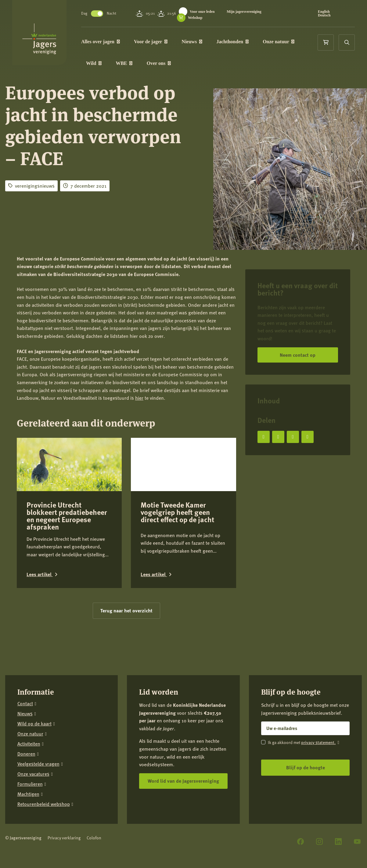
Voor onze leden (204, 12)
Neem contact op (298, 355)
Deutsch (324, 15)
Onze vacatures (33, 730)
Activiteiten (29, 699)
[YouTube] (357, 797)
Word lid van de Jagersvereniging (183, 736)
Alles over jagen (103, 42)
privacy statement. (318, 698)
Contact (25, 659)
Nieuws (194, 42)
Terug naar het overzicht (126, 566)
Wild (96, 64)
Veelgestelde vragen (38, 719)
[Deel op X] (278, 437)
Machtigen (28, 750)
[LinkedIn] (338, 797)
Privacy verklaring (64, 793)
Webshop (197, 18)
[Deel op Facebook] (264, 437)
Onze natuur (281, 42)
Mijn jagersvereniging (246, 12)
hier (139, 398)
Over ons (161, 64)
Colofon (94, 793)
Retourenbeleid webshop (44, 760)
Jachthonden (235, 42)
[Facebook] (300, 797)
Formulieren (30, 740)
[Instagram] (319, 797)
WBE (127, 64)
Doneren (26, 709)
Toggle (99, 14)
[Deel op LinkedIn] (293, 437)
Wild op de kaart (34, 679)
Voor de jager (153, 42)
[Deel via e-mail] (308, 437)
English (324, 12)
